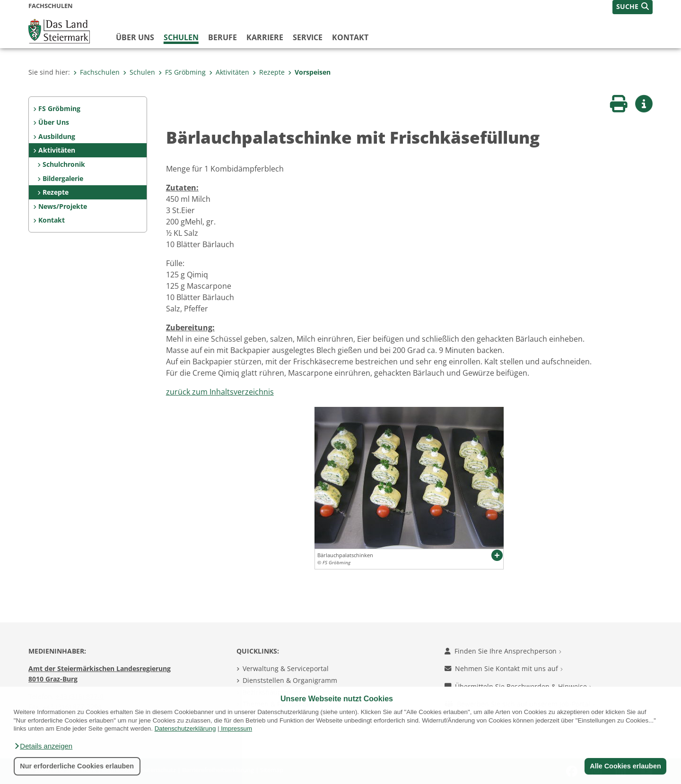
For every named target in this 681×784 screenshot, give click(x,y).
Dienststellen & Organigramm (290, 680)
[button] (43, 746)
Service (308, 37)
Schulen (181, 37)
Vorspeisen (309, 72)
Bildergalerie (63, 178)
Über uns (135, 37)
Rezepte (269, 72)
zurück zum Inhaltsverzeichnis (220, 392)
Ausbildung (57, 136)
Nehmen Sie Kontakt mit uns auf (504, 668)
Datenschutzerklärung (185, 728)
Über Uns (54, 122)
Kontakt (350, 37)
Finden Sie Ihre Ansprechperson (503, 651)
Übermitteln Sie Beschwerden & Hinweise (518, 686)
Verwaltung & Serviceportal (286, 668)
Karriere (265, 37)
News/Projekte (63, 206)
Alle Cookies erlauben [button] (625, 766)
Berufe (223, 37)
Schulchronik (64, 164)
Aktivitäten (229, 72)
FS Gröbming (182, 72)
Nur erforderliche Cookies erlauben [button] (77, 766)
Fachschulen (96, 72)
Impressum (236, 728)
